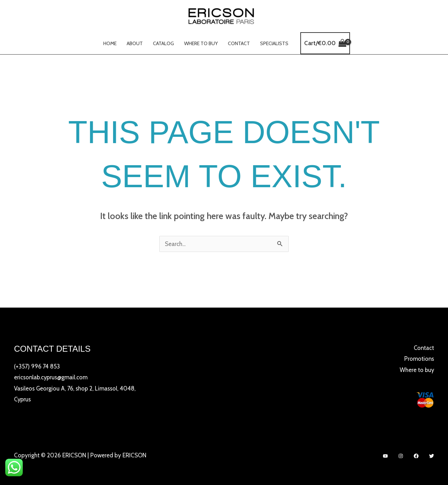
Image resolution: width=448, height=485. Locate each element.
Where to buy (201, 43)
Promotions (419, 359)
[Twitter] (432, 456)
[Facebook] (416, 456)
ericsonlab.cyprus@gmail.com (52, 377)
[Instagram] (401, 456)
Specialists (273, 43)
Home (111, 43)
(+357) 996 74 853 (37, 366)
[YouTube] (385, 456)
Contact (238, 43)
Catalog (163, 43)
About (135, 43)
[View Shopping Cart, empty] (324, 43)
